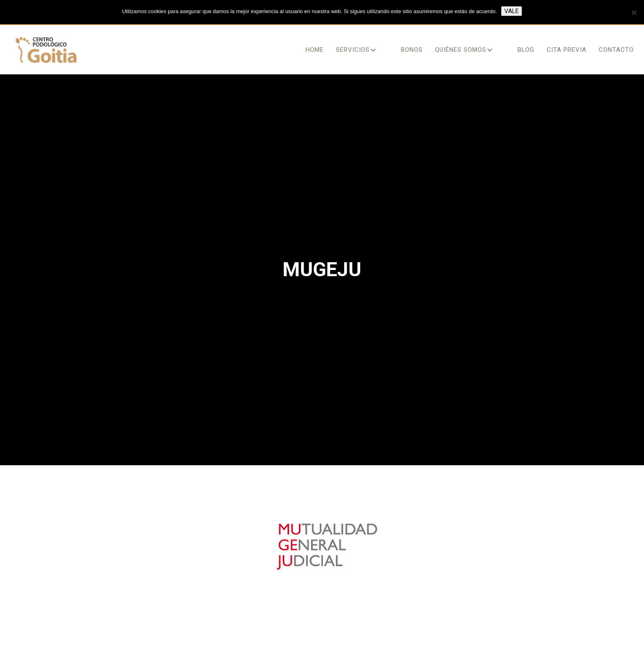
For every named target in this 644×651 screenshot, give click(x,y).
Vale (512, 11)
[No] (634, 12)
